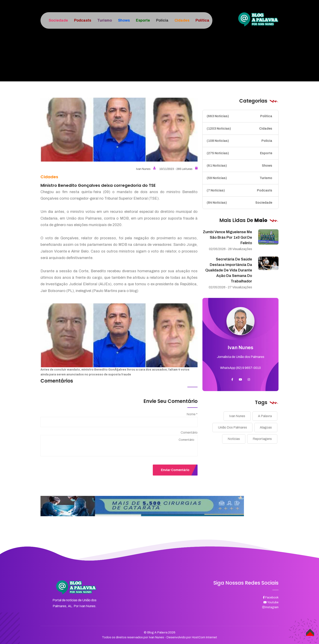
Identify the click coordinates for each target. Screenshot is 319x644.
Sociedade (239, 203)
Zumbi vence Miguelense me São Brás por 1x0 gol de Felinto (227, 237)
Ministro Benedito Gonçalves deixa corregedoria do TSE (98, 185)
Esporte (239, 153)
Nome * (192, 414)
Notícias (234, 439)
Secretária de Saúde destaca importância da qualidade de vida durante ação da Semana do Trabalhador (229, 270)
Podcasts (239, 190)
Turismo (239, 178)
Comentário (189, 432)
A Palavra (265, 416)
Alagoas (266, 427)
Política (239, 116)
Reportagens (262, 439)
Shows (239, 166)
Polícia (239, 141)
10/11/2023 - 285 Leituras (178, 169)
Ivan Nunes (146, 169)
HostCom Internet (204, 637)
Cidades (239, 129)
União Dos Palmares (232, 427)
